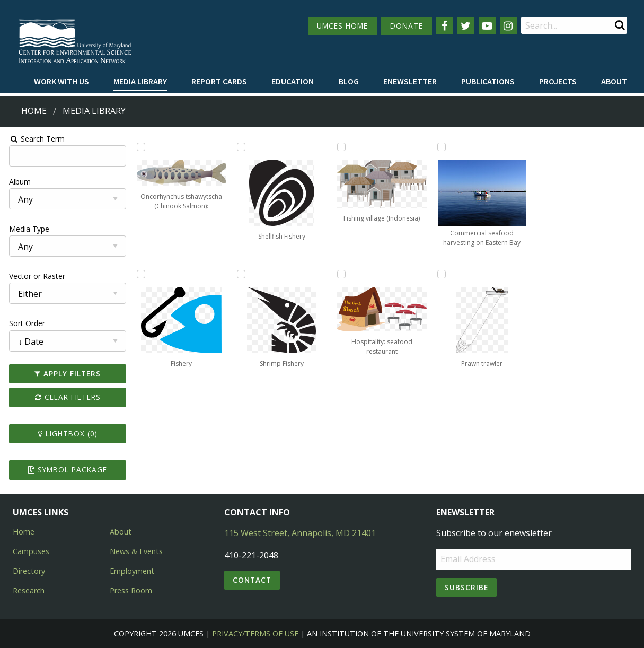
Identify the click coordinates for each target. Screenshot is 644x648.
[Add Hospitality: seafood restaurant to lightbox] (341, 274)
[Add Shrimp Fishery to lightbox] (240, 274)
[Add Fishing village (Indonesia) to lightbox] (341, 147)
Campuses (31, 551)
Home (34, 111)
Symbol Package (65, 470)
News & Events (136, 551)
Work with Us (61, 81)
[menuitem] (61, 82)
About (614, 81)
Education (293, 81)
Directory (29, 571)
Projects (558, 81)
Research (29, 590)
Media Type (27, 229)
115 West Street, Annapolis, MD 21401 (300, 533)
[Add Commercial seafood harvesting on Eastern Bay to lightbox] (442, 147)
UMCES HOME (342, 26)
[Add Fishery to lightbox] (139, 274)
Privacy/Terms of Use (255, 633)
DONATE (407, 26)
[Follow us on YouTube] (487, 25)
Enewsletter (410, 81)
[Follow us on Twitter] (466, 25)
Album (18, 182)
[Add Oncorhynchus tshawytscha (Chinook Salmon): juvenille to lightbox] (139, 147)
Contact (252, 580)
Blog (349, 81)
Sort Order (25, 323)
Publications (488, 81)
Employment (132, 571)
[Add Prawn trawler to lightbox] (442, 274)
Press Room (131, 590)
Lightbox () (66, 434)
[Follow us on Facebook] (445, 25)
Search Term (35, 139)
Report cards (219, 81)
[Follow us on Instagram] (508, 25)
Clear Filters (66, 397)
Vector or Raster (35, 276)
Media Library (140, 81)
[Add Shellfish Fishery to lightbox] (240, 147)
